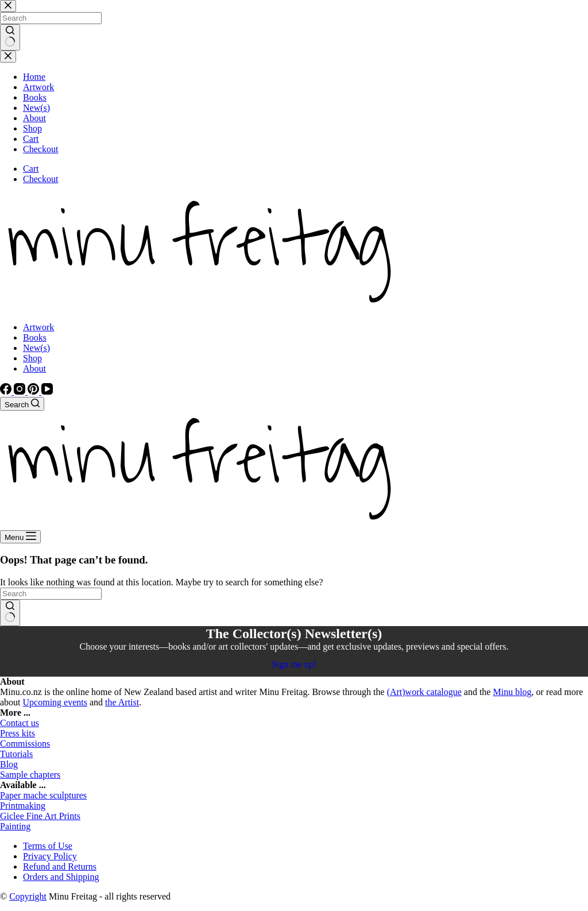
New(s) (36, 348)
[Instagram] (21, 391)
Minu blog (512, 692)
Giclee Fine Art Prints (40, 816)
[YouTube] (47, 391)
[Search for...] (51, 594)
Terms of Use (48, 846)
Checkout (40, 179)
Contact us (20, 723)
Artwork (38, 327)
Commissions (25, 744)
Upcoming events (55, 702)
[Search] (22, 404)
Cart (31, 169)
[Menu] (20, 537)
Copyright (28, 896)
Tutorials (16, 754)
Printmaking (23, 806)
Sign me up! (294, 664)
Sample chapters (30, 775)
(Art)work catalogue (424, 692)
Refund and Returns (60, 866)
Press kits (18, 733)
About (34, 368)
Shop (32, 358)
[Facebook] (7, 391)
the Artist (122, 702)
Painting (15, 826)
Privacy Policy (50, 856)
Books (35, 337)
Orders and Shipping (61, 877)
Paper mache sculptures (43, 795)
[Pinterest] (34, 391)
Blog (9, 764)
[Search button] (10, 613)
